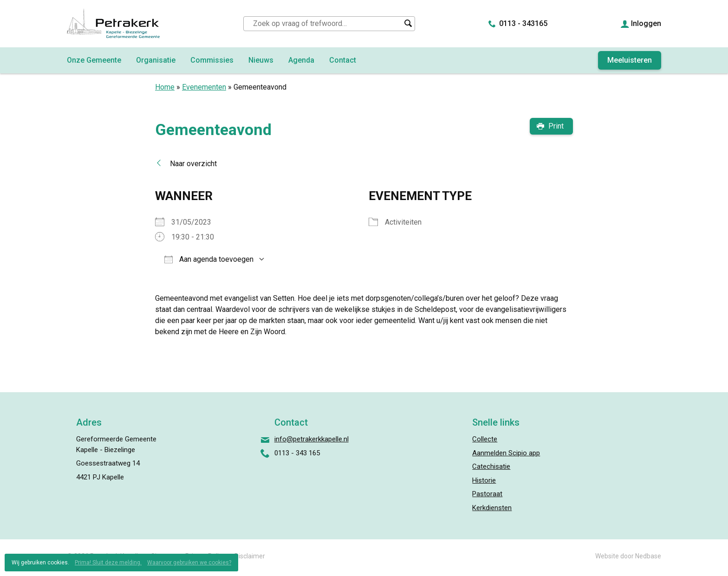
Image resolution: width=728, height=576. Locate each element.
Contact (343, 60)
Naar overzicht (193, 164)
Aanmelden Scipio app (506, 453)
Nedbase (648, 556)
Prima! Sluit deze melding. (108, 563)
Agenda (301, 60)
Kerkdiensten (492, 508)
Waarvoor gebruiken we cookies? (189, 563)
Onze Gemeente (94, 60)
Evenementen (204, 87)
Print (556, 126)
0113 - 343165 (523, 23)
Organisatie (156, 60)
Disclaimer (250, 556)
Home (165, 87)
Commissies (212, 60)
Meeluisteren (630, 60)
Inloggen (646, 23)
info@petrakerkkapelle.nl (312, 439)
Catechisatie (491, 466)
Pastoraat (487, 494)
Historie (484, 480)
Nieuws (261, 60)
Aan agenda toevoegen (209, 259)
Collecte (485, 439)
